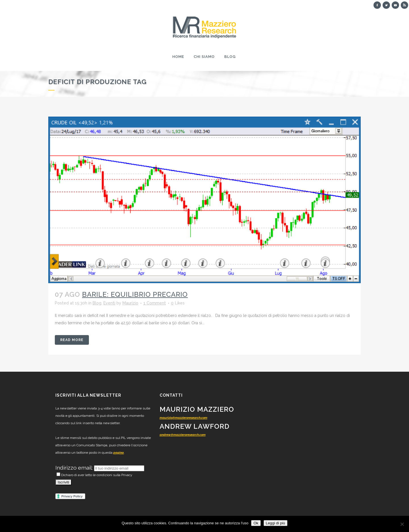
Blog (97, 303)
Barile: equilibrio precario (135, 294)
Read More (72, 340)
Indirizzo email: (75, 468)
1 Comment (155, 303)
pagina (119, 453)
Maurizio (130, 303)
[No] (402, 524)
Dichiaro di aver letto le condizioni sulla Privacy (94, 475)
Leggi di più (276, 523)
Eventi (109, 303)
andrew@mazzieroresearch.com (183, 435)
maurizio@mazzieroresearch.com (183, 418)
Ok (256, 523)
